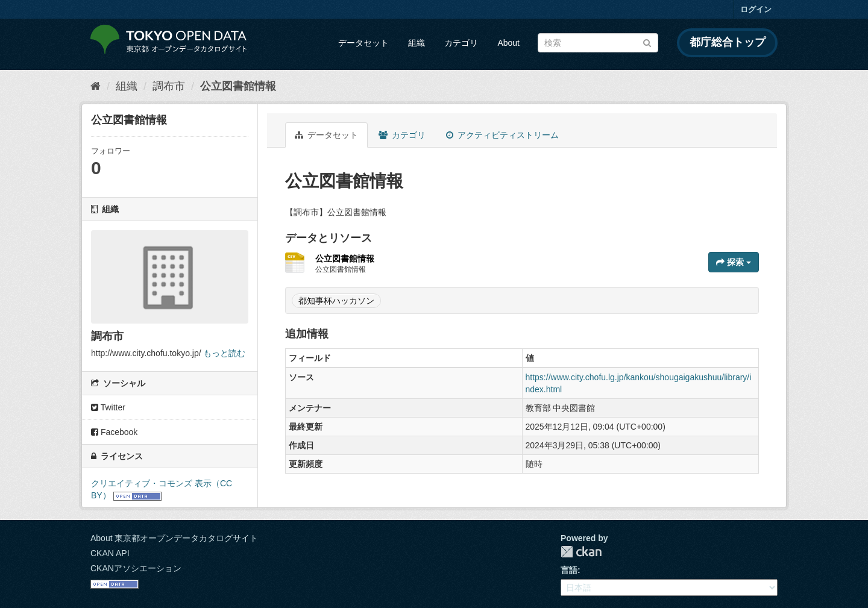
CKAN (581, 552)
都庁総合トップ (728, 42)
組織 (417, 43)
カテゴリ (461, 43)
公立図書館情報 (238, 86)
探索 (734, 262)
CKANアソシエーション (136, 568)
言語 (569, 570)
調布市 (169, 86)
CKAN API (110, 553)
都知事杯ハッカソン (336, 301)
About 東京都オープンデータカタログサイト (174, 538)
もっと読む (224, 353)
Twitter (108, 407)
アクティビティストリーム (502, 135)
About (508, 43)
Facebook (114, 432)
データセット (363, 43)
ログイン (756, 9)
